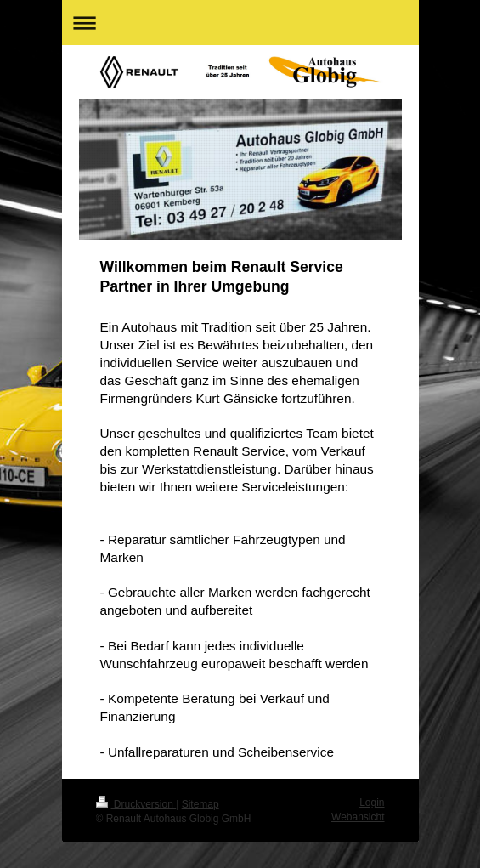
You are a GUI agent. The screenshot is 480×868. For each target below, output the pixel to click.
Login (372, 803)
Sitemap (200, 804)
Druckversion (136, 804)
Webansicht (358, 817)
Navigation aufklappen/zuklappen (240, 23)
